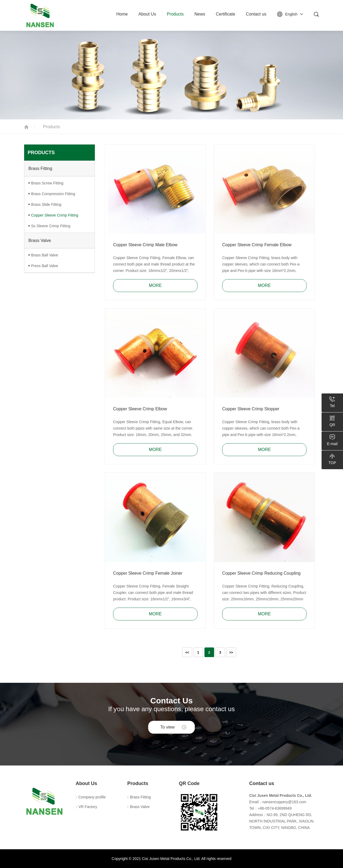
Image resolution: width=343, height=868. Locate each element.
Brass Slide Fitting (46, 204)
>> (231, 653)
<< (187, 653)
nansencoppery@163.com (284, 802)
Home (122, 14)
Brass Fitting (40, 168)
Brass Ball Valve (45, 255)
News (200, 14)
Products (175, 14)
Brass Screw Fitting (47, 183)
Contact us (256, 14)
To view (167, 727)
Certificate (226, 14)
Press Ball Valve (45, 266)
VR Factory (88, 807)
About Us (147, 14)
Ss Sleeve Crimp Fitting (51, 226)
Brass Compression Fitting (53, 194)
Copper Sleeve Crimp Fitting (55, 215)
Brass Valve (40, 240)
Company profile (92, 797)
